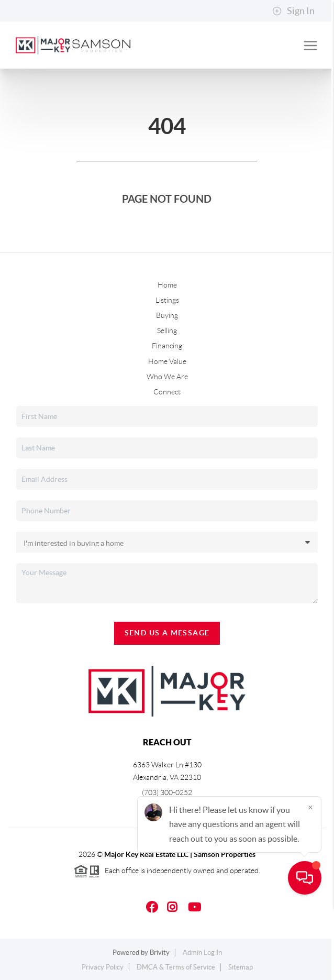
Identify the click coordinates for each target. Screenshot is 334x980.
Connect (167, 392)
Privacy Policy (103, 967)
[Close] (310, 879)
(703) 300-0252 (167, 792)
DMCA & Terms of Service (176, 967)
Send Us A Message (167, 633)
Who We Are (167, 377)
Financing (167, 346)
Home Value (167, 361)
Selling (167, 331)
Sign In (293, 11)
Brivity (160, 953)
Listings (167, 300)
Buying (167, 315)
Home (167, 285)
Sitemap (241, 967)
